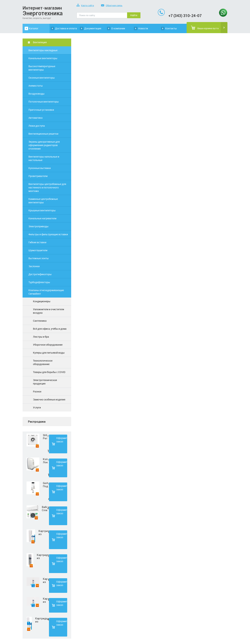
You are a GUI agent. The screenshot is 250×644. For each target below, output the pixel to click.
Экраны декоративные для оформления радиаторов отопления (44, 145)
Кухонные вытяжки (40, 168)
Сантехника (40, 321)
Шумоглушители (38, 250)
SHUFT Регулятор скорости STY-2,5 (45, 437)
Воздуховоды (36, 94)
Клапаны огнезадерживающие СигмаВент (46, 292)
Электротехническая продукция (45, 382)
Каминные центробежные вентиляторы (43, 201)
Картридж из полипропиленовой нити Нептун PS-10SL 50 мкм (42, 556)
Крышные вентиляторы (42, 210)
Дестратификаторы (40, 274)
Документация (93, 28)
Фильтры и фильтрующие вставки (48, 234)
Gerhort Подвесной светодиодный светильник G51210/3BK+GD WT (45, 485)
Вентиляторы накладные (43, 50)
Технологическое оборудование (43, 362)
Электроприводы (38, 226)
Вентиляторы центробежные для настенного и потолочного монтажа (47, 187)
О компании (118, 28)
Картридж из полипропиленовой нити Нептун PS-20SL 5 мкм (41, 620)
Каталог (34, 28)
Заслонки (34, 266)
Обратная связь (112, 6)
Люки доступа (37, 126)
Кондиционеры (42, 301)
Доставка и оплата (66, 28)
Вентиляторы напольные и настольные (44, 158)
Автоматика (36, 118)
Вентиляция (40, 42)
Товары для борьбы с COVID (49, 372)
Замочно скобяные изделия (49, 399)
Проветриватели (38, 176)
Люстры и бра (41, 337)
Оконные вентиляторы (42, 78)
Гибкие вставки (37, 242)
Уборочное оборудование (48, 345)
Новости (143, 28)
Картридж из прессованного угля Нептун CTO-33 (45, 600)
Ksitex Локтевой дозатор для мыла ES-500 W (45, 461)
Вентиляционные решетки (43, 134)
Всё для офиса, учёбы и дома (50, 329)
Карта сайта (85, 6)
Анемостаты (36, 86)
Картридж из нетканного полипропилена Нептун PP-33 (45, 580)
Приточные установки (41, 110)
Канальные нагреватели (42, 218)
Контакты (171, 28)
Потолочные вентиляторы (44, 102)
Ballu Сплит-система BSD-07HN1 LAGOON (45, 509)
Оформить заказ (62, 440)
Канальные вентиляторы (43, 58)
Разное (37, 391)
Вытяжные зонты (39, 258)
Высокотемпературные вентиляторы (42, 68)
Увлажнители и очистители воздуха (49, 311)
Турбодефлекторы (39, 282)
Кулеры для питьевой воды (49, 353)
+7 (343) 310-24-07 (185, 16)
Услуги (37, 407)
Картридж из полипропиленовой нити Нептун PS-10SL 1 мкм (43, 532)
